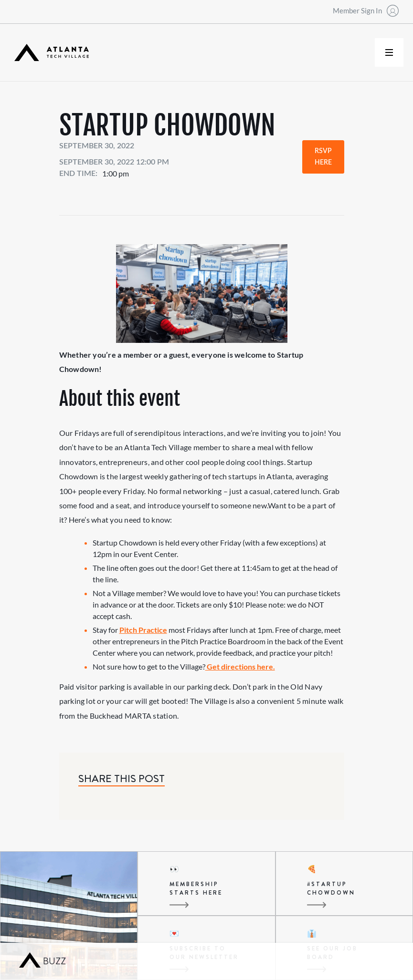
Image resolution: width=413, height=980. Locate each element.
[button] (389, 52)
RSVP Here (323, 157)
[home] (52, 53)
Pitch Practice (143, 630)
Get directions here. (240, 666)
